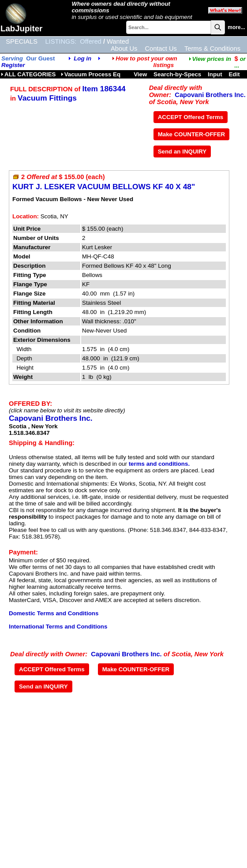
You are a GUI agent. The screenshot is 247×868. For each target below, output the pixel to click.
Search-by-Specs (177, 74)
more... (236, 27)
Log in (82, 58)
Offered (91, 41)
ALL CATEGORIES (28, 74)
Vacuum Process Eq (91, 74)
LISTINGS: (61, 41)
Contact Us (161, 49)
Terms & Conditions (212, 49)
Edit (235, 74)
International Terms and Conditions (58, 627)
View (140, 74)
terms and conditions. (159, 464)
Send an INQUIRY (182, 152)
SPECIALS (22, 41)
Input (215, 74)
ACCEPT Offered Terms (191, 117)
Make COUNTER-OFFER (192, 134)
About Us (124, 49)
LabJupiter (21, 28)
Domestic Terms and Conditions (54, 613)
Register (13, 65)
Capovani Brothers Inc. (210, 95)
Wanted (118, 41)
